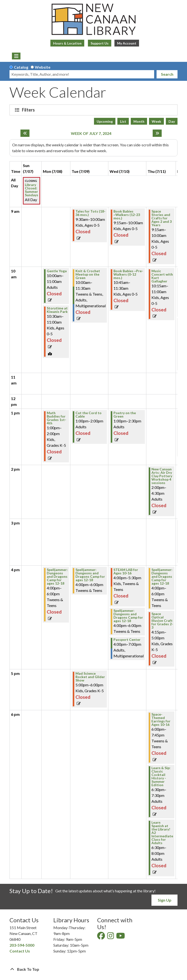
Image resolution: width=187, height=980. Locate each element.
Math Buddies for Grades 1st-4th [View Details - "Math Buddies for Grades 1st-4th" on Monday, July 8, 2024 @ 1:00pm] (56, 418)
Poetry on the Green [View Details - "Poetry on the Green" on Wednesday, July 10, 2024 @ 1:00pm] (125, 415)
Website (43, 67)
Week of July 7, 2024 (91, 133)
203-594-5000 (22, 945)
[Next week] (157, 133)
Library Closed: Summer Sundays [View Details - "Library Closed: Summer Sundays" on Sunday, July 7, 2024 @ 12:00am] (32, 190)
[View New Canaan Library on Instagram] (111, 937)
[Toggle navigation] (16, 56)
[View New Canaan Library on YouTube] (121, 937)
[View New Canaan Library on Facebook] (101, 937)
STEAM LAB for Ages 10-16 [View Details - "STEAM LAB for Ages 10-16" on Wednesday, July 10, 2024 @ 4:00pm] (126, 571)
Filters (29, 110)
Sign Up (165, 900)
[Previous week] (25, 133)
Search (167, 74)
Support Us (100, 43)
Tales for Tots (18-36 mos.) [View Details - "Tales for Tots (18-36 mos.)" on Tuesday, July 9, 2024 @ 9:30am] (90, 213)
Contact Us (20, 951)
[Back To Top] (93, 969)
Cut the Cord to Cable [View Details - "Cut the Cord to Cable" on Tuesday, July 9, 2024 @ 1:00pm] (89, 415)
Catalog (21, 67)
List (123, 121)
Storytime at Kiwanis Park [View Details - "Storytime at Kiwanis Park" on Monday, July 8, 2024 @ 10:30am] (57, 310)
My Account (127, 43)
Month (139, 121)
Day (172, 121)
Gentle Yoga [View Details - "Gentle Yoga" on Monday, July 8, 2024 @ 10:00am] (57, 271)
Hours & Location (67, 43)
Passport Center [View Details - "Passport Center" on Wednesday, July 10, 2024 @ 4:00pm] (127, 640)
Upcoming (105, 121)
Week (156, 121)
